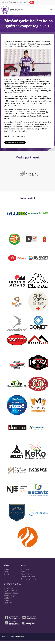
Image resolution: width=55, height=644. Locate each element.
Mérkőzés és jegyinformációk (10, 592)
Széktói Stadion (28, 577)
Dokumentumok (28, 580)
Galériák (7, 575)
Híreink (6, 577)
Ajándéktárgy (9, 598)
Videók (6, 572)
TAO (23, 575)
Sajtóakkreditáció (11, 596)
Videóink (7, 603)
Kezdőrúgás (9, 601)
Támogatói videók (29, 582)
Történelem (26, 572)
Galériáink (8, 606)
